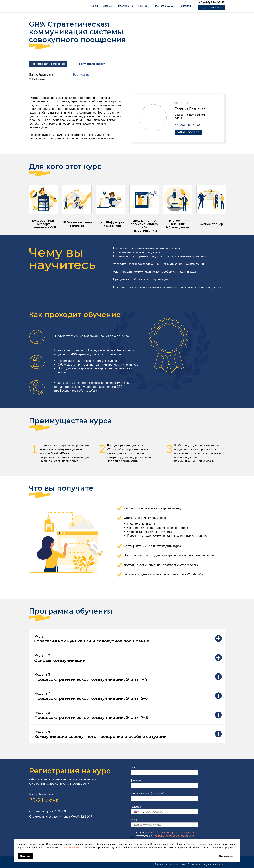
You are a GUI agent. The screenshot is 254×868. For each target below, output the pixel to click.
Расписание (126, 6)
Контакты (185, 6)
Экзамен (108, 6)
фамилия (136, 780)
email (134, 820)
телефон (136, 806)
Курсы (94, 6)
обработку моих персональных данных (173, 832)
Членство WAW (164, 6)
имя (133, 767)
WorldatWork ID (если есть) (147, 793)
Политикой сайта (71, 848)
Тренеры (144, 6)
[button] (211, 8)
